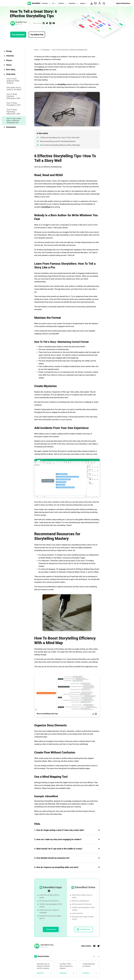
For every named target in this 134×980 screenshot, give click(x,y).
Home (36, 50)
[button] (94, 956)
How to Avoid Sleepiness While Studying (13, 81)
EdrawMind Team (21, 22)
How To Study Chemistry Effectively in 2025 (13, 96)
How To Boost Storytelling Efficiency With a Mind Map (60, 145)
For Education (45, 50)
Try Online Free (37, 35)
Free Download (18, 35)
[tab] (14, 51)
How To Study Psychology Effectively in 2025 (13, 112)
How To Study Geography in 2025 (14, 104)
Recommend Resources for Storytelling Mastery (58, 141)
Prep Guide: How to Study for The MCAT (14, 89)
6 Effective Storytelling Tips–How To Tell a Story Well (60, 138)
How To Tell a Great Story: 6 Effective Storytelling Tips (14, 120)
